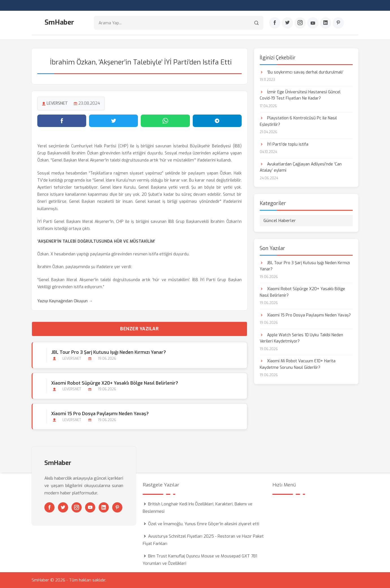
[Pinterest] (338, 23)
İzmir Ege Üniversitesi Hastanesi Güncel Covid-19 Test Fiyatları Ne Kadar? (300, 95)
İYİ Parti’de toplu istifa (284, 144)
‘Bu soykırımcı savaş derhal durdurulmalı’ (302, 72)
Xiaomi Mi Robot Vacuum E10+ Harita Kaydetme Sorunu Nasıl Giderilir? (298, 364)
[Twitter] (287, 23)
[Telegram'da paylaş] (217, 121)
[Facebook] (275, 23)
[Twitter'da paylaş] (113, 121)
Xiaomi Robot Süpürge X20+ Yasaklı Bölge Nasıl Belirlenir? (115, 383)
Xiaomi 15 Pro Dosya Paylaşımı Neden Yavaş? (100, 414)
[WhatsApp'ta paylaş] (165, 121)
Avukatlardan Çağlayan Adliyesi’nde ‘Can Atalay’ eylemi (301, 167)
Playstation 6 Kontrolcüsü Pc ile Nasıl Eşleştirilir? (298, 121)
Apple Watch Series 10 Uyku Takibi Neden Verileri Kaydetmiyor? (301, 338)
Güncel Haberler (280, 221)
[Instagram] (300, 23)
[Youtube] (313, 23)
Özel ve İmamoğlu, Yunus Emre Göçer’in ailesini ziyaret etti (204, 524)
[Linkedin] (326, 23)
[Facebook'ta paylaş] (62, 121)
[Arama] (256, 23)
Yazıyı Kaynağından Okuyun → (65, 301)
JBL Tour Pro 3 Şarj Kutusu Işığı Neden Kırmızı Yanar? (109, 352)
